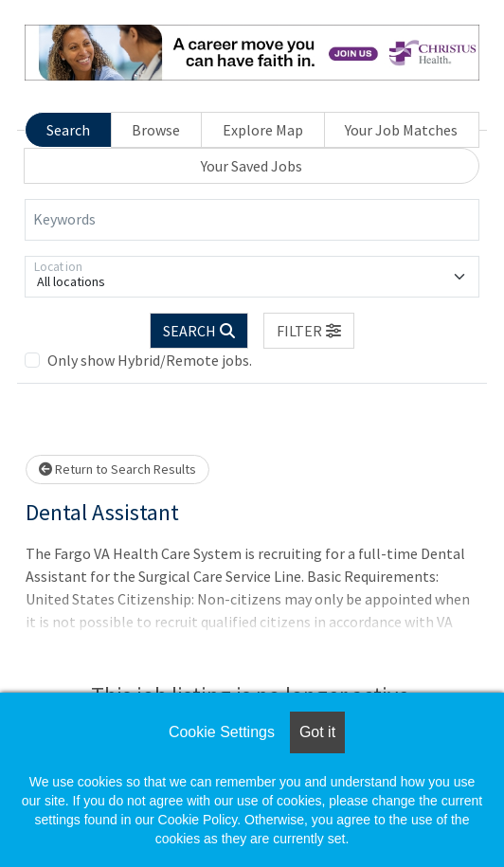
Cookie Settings (222, 732)
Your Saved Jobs (252, 166)
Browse (156, 130)
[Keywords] (252, 220)
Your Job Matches (401, 130)
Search (68, 130)
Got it (317, 732)
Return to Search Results (117, 469)
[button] (309, 331)
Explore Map (263, 130)
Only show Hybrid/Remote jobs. (150, 360)
